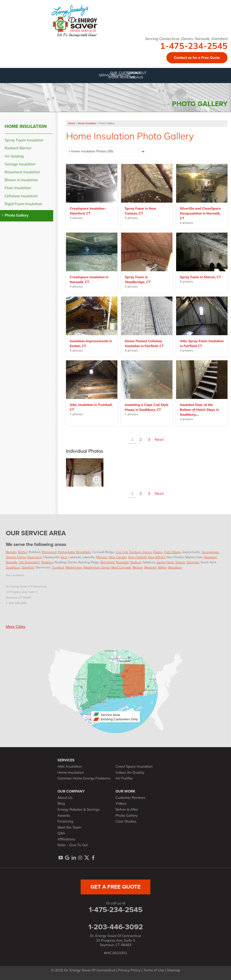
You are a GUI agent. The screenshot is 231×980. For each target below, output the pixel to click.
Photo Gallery (17, 216)
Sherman (193, 562)
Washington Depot (97, 567)
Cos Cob (122, 552)
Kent (64, 557)
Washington (74, 567)
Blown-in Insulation (21, 180)
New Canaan (118, 557)
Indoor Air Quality (130, 773)
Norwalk (12, 562)
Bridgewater (66, 552)
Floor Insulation (18, 188)
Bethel (23, 552)
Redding (47, 562)
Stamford (28, 567)
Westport (150, 567)
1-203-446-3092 (116, 927)
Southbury (13, 567)
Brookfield (83, 552)
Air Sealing (14, 157)
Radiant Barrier (18, 148)
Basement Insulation (22, 172)
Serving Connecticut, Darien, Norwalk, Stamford (186, 39)
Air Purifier (124, 779)
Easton (158, 552)
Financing (65, 822)
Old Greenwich (29, 562)
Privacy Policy (129, 971)
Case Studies (126, 822)
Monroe (102, 557)
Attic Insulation (70, 767)
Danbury (135, 552)
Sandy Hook (165, 562)
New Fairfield (137, 557)
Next (159, 440)
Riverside (122, 562)
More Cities (16, 627)
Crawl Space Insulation (134, 767)
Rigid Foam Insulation (23, 204)
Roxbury (136, 562)
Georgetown (210, 552)
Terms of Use (154, 971)
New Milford (157, 557)
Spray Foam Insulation (24, 140)
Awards (64, 816)
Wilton (162, 567)
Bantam (11, 552)
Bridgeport (49, 552)
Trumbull (58, 567)
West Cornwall (121, 567)
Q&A (61, 834)
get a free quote (115, 887)
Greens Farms (16, 557)
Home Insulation (26, 126)
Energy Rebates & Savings (78, 810)
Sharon (180, 562)
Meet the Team (69, 828)
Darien (147, 552)
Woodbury (175, 567)
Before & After (127, 810)
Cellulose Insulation (21, 196)
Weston (137, 567)
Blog (61, 804)
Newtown (211, 557)
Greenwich (34, 557)
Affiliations (66, 840)
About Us (65, 798)
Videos (121, 804)
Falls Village (172, 552)
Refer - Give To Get (73, 845)
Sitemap (173, 971)
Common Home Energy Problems (84, 779)
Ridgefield (107, 562)
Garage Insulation (20, 164)
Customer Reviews (130, 798)
